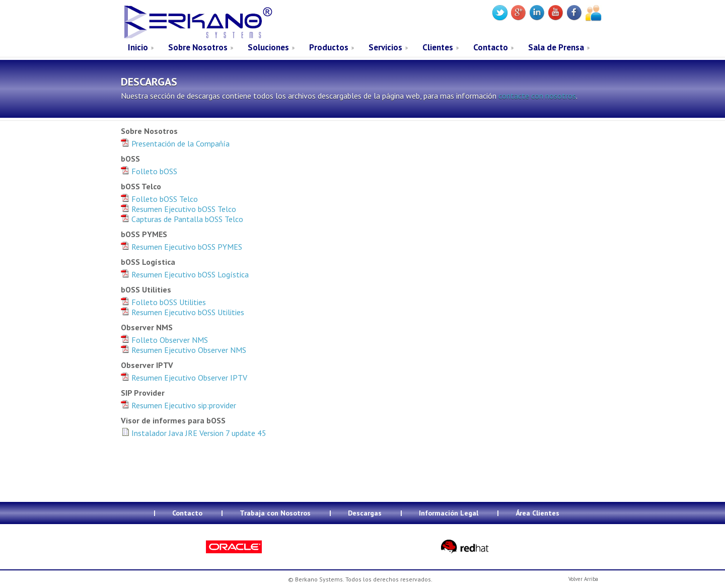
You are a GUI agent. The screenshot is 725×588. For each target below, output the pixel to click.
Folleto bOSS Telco (159, 199)
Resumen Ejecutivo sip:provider (178, 405)
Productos (329, 47)
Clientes (438, 47)
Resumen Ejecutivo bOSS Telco (178, 209)
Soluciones (268, 47)
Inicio (138, 47)
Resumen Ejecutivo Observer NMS (184, 350)
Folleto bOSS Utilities (163, 302)
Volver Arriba (583, 579)
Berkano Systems (197, 22)
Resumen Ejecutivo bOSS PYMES (182, 247)
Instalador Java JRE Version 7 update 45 (194, 433)
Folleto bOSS (149, 171)
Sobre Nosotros (198, 47)
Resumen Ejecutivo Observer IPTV (184, 378)
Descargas (365, 513)
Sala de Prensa (556, 47)
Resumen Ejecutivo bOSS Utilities (183, 312)
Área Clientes (537, 513)
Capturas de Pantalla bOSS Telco (182, 219)
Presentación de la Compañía (175, 143)
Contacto (491, 47)
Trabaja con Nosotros (275, 513)
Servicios (385, 47)
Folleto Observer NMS (164, 340)
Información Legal (449, 513)
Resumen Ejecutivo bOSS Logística (185, 274)
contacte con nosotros (537, 96)
